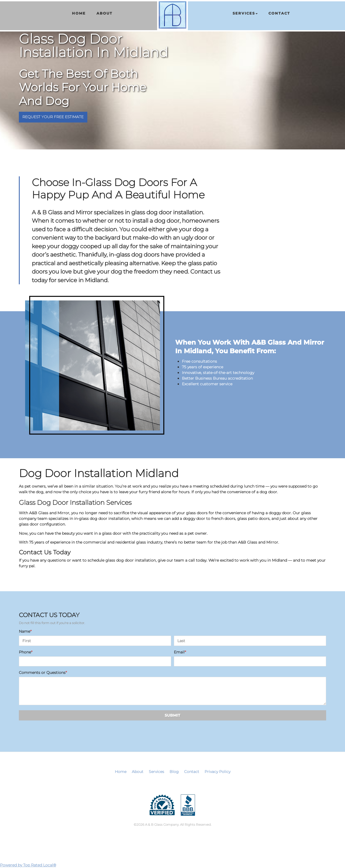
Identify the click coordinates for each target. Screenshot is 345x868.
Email (180, 652)
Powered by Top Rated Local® (28, 865)
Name (25, 631)
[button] (245, 13)
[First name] (95, 641)
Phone (26, 652)
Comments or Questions (43, 673)
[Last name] (250, 641)
